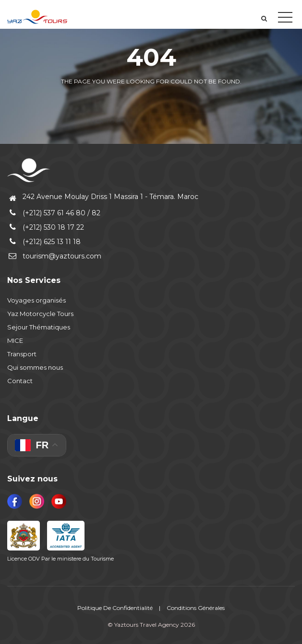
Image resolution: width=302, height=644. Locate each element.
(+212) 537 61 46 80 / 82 (54, 213)
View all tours (188, 104)
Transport (22, 354)
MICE (15, 340)
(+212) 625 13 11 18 (44, 242)
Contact (20, 381)
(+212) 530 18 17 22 (46, 227)
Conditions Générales (196, 608)
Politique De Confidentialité (115, 608)
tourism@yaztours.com (54, 256)
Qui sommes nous (35, 367)
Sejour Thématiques (39, 327)
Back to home (111, 104)
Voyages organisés (36, 300)
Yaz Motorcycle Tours (40, 314)
